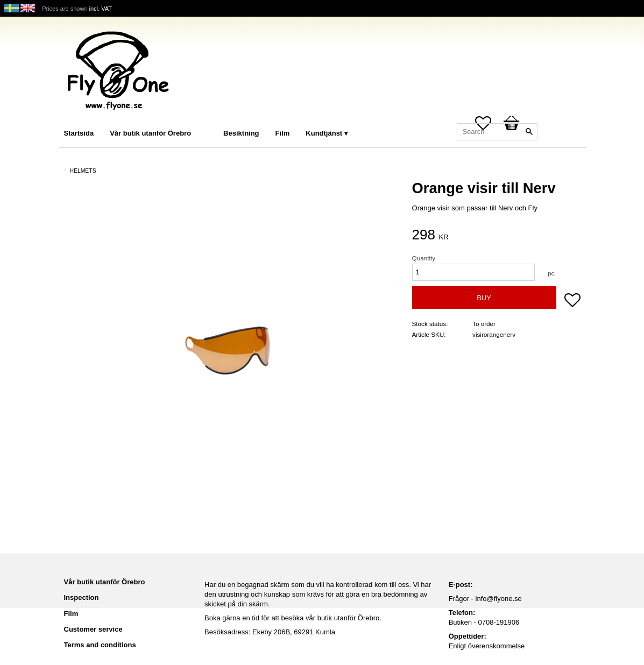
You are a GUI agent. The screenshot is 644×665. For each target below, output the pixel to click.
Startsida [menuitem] (79, 133)
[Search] (529, 132)
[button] (572, 301)
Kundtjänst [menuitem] (324, 133)
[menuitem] (210, 119)
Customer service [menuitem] (93, 629)
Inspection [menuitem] (82, 597)
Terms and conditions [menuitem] (100, 645)
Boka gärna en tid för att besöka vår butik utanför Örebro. (293, 618)
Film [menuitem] (283, 133)
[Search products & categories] (497, 132)
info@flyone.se (499, 599)
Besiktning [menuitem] (241, 133)
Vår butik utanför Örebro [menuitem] (150, 133)
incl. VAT (101, 9)
